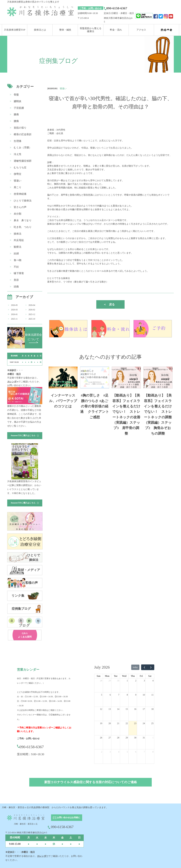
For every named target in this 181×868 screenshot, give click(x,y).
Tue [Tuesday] (116, 676)
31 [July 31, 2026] (144, 738)
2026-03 (14, 310)
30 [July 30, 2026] (135, 738)
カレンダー (13, 382)
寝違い (18, 181)
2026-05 (14, 305)
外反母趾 (19, 240)
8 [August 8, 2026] (153, 752)
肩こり (18, 187)
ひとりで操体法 (23, 201)
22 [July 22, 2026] (127, 723)
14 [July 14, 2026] (118, 709)
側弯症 (18, 174)
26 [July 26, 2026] (101, 738)
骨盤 (16, 95)
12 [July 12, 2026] (101, 709)
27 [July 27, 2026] (110, 738)
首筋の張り (20, 128)
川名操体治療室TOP (15, 30)
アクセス (141, 30)
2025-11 (14, 319)
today (135, 667)
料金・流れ (116, 30)
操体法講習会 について (33, 338)
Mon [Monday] (107, 676)
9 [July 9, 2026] (136, 695)
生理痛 (18, 141)
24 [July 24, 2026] (144, 723)
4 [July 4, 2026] (153, 681)
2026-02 (32, 310)
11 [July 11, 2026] (152, 695)
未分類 (18, 214)
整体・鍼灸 (65, 30)
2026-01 (14, 314)
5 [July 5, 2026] (102, 695)
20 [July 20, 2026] (110, 723)
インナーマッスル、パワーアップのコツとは (63, 401)
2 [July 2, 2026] (136, 681)
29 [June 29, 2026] (110, 681)
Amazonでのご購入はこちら (25, 435)
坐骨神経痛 (20, 194)
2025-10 (32, 319)
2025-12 (32, 314)
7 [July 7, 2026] (119, 695)
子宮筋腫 (19, 108)
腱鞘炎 (18, 101)
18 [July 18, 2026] (152, 709)
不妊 (16, 267)
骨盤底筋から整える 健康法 (91, 30)
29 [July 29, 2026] (127, 738)
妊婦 (16, 253)
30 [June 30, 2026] (118, 681)
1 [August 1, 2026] (153, 738)
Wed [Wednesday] (124, 676)
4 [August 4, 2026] (119, 752)
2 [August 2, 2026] (102, 752)
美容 (16, 280)
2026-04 (32, 305)
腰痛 (16, 121)
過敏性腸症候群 (23, 161)
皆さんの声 (20, 207)
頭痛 (16, 287)
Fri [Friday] (141, 676)
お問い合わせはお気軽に (67, 818)
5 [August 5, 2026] (127, 752)
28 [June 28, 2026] (101, 681)
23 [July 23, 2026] (135, 723)
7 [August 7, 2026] (144, 752)
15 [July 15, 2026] (127, 709)
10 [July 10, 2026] (144, 695)
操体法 (18, 234)
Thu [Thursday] (133, 676)
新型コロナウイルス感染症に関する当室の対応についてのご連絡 (91, 782)
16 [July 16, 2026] (135, 709)
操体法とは (40, 30)
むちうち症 (20, 167)
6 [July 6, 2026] (110, 695)
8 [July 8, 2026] (127, 695)
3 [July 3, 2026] (144, 681)
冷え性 (18, 154)
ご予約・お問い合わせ (90, 8)
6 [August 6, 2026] (136, 752)
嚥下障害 (19, 273)
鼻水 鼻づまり (23, 220)
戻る (109, 304)
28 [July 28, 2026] (118, 738)
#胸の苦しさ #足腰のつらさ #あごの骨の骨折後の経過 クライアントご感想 (95, 406)
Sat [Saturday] (150, 676)
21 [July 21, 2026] (118, 723)
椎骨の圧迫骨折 (23, 134)
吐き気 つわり (23, 227)
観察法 (18, 247)
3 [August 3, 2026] (110, 752)
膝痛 (16, 114)
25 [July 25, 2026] (152, 723)
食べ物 (18, 260)
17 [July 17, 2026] (144, 709)
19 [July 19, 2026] (101, 723)
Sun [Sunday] (99, 676)
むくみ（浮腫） (23, 148)
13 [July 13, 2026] (110, 709)
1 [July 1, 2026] (127, 681)
